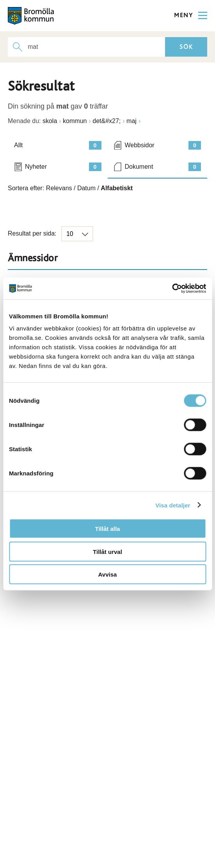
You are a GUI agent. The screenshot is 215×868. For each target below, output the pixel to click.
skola (50, 121)
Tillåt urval (107, 551)
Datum (86, 188)
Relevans (59, 188)
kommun (75, 121)
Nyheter (63, 167)
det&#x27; (107, 121)
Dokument (163, 167)
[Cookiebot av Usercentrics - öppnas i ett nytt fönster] (172, 289)
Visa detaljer (173, 505)
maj (131, 121)
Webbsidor (163, 145)
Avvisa (108, 574)
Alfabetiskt (117, 188)
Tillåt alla (108, 529)
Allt (58, 145)
